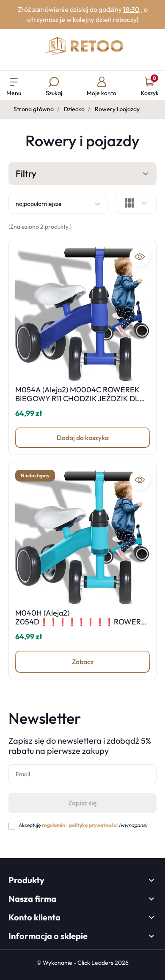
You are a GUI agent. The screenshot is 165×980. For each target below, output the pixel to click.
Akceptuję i (83, 825)
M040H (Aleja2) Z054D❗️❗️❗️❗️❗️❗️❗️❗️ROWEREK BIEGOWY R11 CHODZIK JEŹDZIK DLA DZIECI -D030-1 (80, 627)
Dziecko (74, 109)
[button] (54, 87)
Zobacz (83, 662)
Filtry (82, 174)
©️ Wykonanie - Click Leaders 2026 (82, 963)
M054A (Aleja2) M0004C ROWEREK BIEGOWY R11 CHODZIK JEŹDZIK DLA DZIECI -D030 (80, 399)
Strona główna (34, 109)
